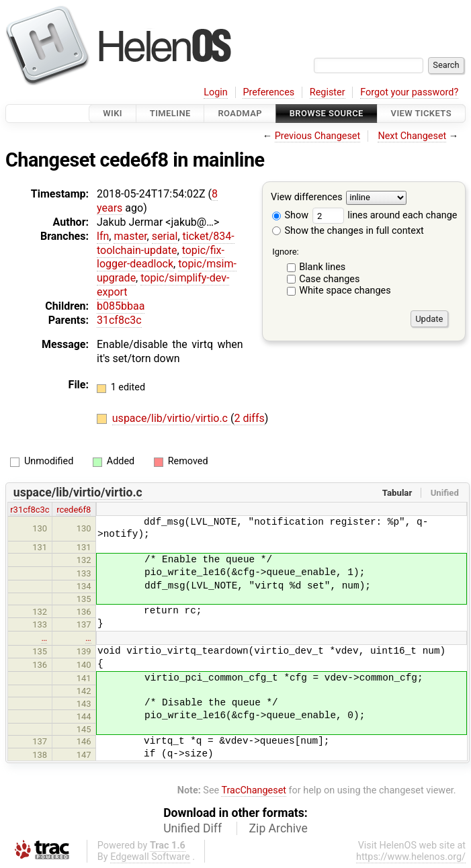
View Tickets (421, 113)
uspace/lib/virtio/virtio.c (171, 418)
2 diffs (249, 418)
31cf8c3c (119, 320)
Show (290, 215)
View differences (307, 198)
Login (216, 92)
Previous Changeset (318, 136)
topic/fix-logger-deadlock (161, 257)
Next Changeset (412, 136)
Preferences (268, 92)
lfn (103, 236)
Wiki (113, 113)
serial (165, 236)
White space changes (345, 291)
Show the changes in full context (348, 231)
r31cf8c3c (30, 510)
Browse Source (327, 113)
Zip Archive (279, 828)
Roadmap (240, 113)
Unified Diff (192, 828)
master (130, 236)
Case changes (329, 279)
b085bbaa (121, 306)
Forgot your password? (409, 92)
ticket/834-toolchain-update (166, 243)
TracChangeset (254, 790)
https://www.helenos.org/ (411, 857)
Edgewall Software (150, 857)
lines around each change (385, 215)
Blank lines (322, 267)
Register (328, 92)
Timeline (170, 113)
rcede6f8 (74, 510)
